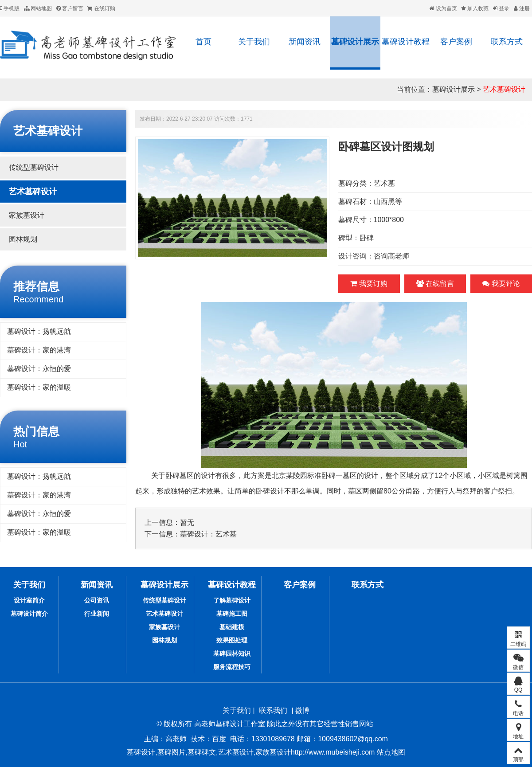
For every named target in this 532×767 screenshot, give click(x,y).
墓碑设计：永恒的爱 (39, 369)
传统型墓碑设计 (34, 167)
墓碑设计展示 (355, 42)
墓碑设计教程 (406, 42)
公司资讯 (97, 600)
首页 (203, 42)
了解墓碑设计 (232, 600)
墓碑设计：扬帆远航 (39, 331)
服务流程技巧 (232, 667)
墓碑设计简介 (29, 614)
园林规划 (23, 239)
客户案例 (456, 42)
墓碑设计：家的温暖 (39, 387)
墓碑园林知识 (232, 654)
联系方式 (507, 42)
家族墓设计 (27, 215)
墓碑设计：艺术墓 (208, 534)
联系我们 (273, 710)
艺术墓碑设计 (504, 89)
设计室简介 (29, 600)
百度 (219, 739)
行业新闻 (97, 614)
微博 (302, 710)
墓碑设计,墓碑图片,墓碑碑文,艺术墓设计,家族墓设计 (209, 752)
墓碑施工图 (232, 614)
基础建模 (232, 627)
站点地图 (390, 752)
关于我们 (254, 42)
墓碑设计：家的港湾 (39, 350)
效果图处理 (232, 640)
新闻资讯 (305, 42)
